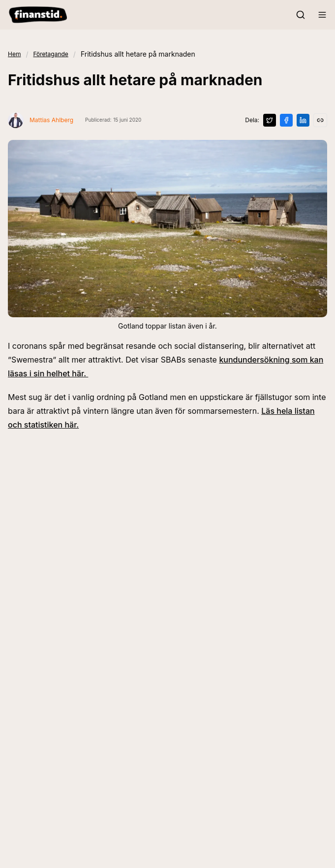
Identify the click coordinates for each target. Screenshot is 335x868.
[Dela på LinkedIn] (303, 120)
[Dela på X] (270, 120)
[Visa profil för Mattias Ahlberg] (41, 120)
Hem (14, 54)
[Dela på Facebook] (286, 120)
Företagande (50, 54)
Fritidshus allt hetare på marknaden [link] (138, 54)
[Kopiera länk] (320, 120)
